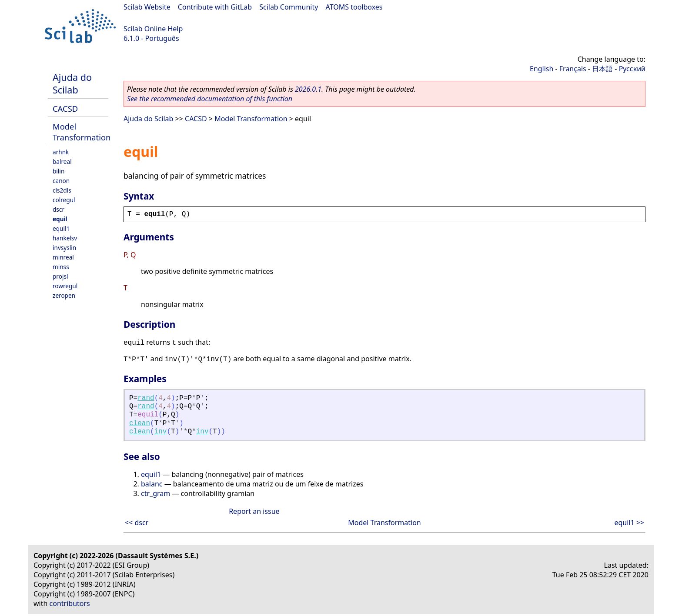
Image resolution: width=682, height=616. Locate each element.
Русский (632, 69)
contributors (70, 603)
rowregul (65, 286)
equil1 (61, 228)
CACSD (65, 108)
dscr (59, 209)
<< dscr (137, 523)
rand (146, 398)
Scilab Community (289, 7)
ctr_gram (155, 493)
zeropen (64, 295)
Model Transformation (82, 132)
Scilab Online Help (153, 29)
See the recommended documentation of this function (210, 99)
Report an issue (254, 511)
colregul (64, 200)
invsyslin (64, 248)
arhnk (61, 152)
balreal (62, 161)
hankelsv (65, 238)
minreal (63, 257)
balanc (152, 484)
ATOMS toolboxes (354, 7)
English (542, 69)
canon (61, 181)
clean (140, 423)
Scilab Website (147, 7)
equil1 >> (629, 523)
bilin (59, 171)
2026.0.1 (308, 89)
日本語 (602, 69)
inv (161, 432)
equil (60, 219)
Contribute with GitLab (215, 7)
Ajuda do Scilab (72, 83)
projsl (60, 276)
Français (573, 69)
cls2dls (62, 190)
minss (61, 267)
